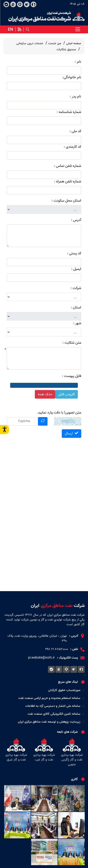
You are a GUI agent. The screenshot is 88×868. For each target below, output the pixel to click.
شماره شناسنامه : (69, 112)
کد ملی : (75, 131)
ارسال (71, 434)
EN (11, 30)
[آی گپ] (20, 4)
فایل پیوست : (72, 376)
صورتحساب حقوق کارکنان (66, 690)
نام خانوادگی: (72, 77)
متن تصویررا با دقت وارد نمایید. (59, 413)
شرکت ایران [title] (58, 606)
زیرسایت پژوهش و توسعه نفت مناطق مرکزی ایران (51, 722)
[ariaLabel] (78, 29)
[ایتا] (13, 4)
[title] (46, 16)
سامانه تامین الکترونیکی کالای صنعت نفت (56, 714)
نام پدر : (75, 96)
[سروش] (33, 4)
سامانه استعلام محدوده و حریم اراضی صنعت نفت (51, 698)
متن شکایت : (72, 343)
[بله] (6, 4)
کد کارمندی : (73, 147)
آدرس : (76, 220)
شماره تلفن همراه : (68, 181)
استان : (76, 308)
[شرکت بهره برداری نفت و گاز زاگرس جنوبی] (72, 753)
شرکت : (76, 288)
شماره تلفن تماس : (68, 166)
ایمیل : (76, 269)
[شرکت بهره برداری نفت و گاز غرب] (44, 753)
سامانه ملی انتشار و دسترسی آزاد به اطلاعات (55, 706)
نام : (78, 62)
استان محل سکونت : (66, 201)
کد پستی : (74, 253)
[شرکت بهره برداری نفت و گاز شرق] (16, 753)
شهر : (77, 323)
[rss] (19, 29)
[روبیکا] (27, 4)
